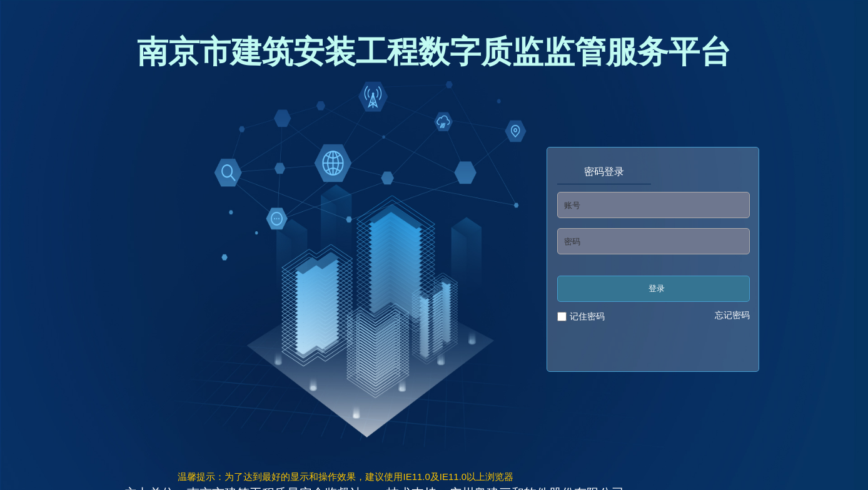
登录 (657, 288)
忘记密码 (732, 315)
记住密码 (587, 316)
